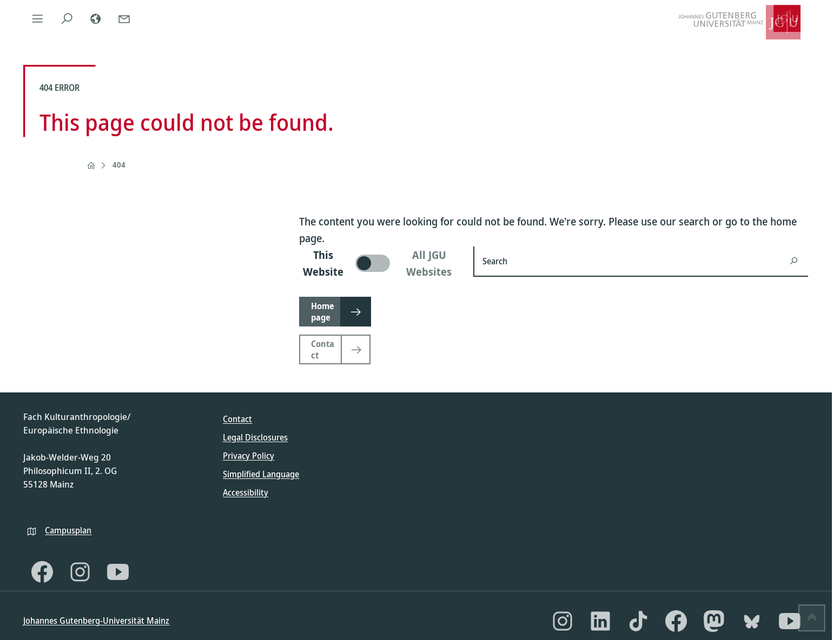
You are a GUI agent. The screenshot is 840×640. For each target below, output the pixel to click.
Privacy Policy (249, 456)
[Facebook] (42, 572)
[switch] (380, 263)
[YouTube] (118, 572)
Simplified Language (261, 474)
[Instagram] (80, 572)
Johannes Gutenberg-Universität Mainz (96, 621)
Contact (237, 419)
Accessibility (246, 492)
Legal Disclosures (255, 437)
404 (119, 165)
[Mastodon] (714, 621)
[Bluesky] (752, 621)
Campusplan (68, 530)
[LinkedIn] (600, 621)
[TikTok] (638, 621)
